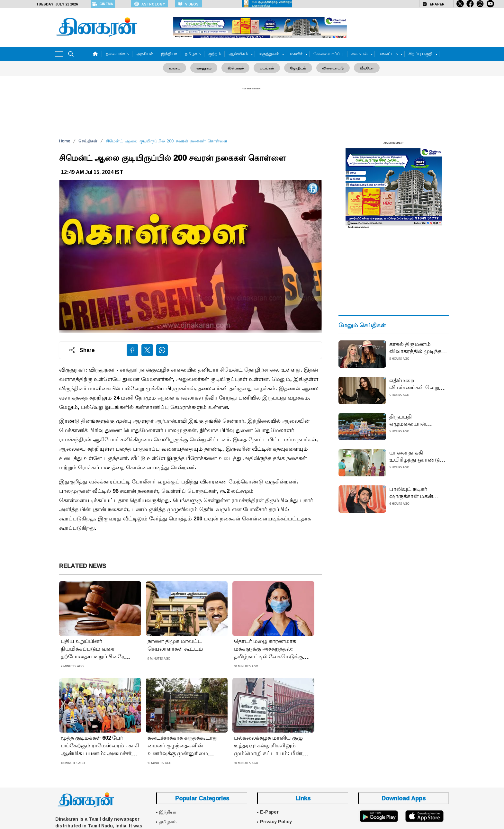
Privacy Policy (276, 821)
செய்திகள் (88, 141)
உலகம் (179, 68)
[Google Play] (379, 816)
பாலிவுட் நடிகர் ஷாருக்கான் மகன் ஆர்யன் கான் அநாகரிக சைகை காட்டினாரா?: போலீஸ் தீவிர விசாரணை (418, 492)
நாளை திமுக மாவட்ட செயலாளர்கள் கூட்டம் (175, 645)
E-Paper (269, 812)
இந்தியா (169, 54)
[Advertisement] (252, 108)
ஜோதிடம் (297, 68)
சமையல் (360, 54)
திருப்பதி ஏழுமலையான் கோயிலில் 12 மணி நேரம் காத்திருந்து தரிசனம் (413, 420)
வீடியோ (363, 68)
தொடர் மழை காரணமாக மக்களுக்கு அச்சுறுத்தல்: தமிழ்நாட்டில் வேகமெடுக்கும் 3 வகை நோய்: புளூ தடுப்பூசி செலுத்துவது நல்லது (273, 649)
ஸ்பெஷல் (237, 68)
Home (65, 141)
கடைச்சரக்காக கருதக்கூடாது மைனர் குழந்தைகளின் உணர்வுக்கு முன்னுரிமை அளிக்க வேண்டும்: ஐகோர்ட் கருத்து (183, 746)
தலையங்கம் (117, 54)
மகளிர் (296, 54)
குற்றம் (215, 54)
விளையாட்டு (330, 68)
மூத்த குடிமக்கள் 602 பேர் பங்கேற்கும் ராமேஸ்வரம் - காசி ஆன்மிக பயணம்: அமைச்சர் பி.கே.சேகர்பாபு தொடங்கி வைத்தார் (100, 746)
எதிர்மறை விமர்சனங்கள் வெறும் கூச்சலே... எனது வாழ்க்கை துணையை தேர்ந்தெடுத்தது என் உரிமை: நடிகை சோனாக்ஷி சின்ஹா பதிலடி (416, 383)
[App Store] (424, 816)
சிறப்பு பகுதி (420, 54)
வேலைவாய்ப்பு (328, 54)
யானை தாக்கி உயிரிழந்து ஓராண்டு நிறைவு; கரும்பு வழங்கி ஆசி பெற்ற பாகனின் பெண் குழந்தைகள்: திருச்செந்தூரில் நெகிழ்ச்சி (414, 456)
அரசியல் (145, 54)
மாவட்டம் (388, 54)
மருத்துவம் (269, 54)
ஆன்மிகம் (238, 54)
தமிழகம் (193, 54)
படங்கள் (267, 68)
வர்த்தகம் (207, 68)
